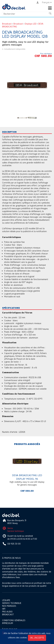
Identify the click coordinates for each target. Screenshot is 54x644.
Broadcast (7, 24)
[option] (27, 472)
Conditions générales (14, 620)
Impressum (8, 623)
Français (47, 2)
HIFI (4, 609)
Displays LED (31, 24)
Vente (10, 528)
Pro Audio (7, 612)
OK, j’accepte (37, 638)
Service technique (16, 531)
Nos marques (9, 606)
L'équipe (6, 600)
